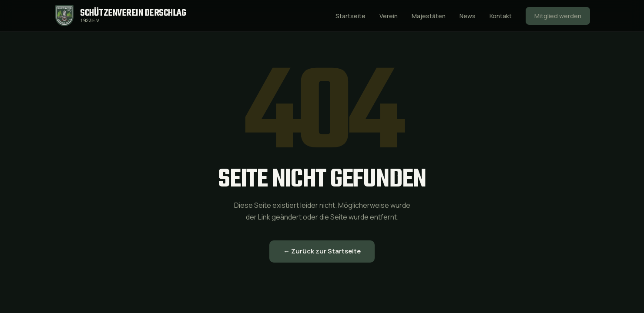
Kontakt (501, 16)
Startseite (351, 16)
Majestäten (429, 16)
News (468, 16)
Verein (389, 16)
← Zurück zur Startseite (322, 251)
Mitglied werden (558, 16)
